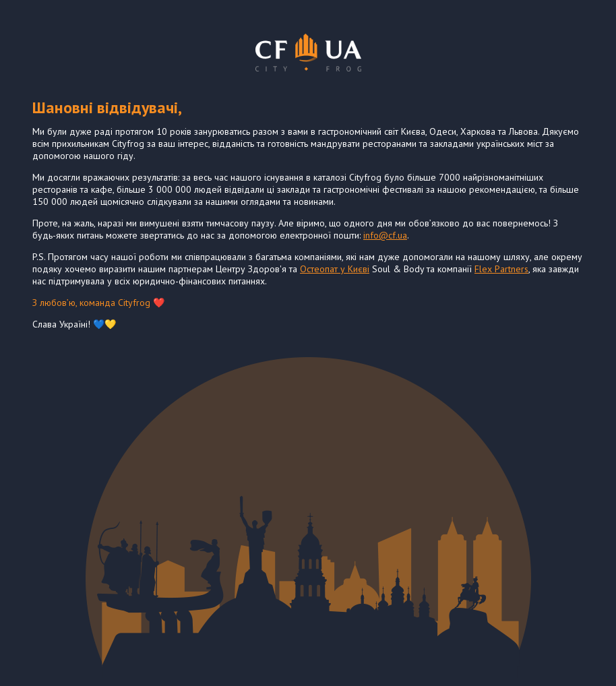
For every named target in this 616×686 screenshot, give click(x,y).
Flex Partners (501, 269)
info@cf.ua (385, 235)
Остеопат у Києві (335, 269)
